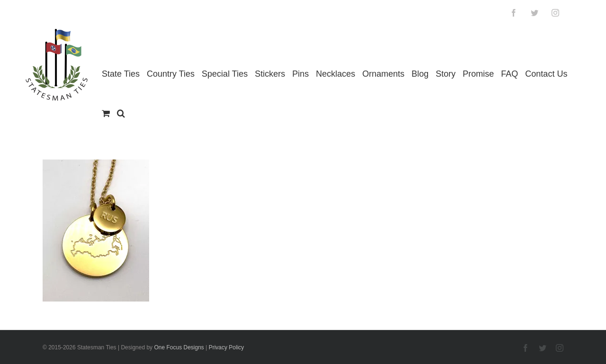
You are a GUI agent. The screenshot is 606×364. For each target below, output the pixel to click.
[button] (121, 113)
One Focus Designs (179, 347)
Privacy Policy (227, 347)
